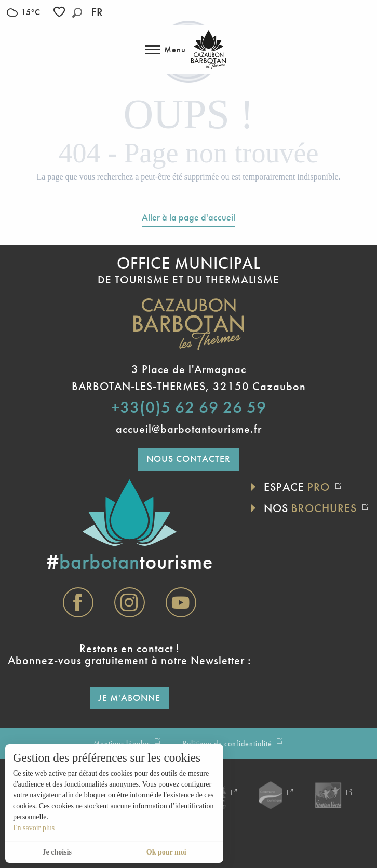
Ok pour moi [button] (166, 852)
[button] (77, 13)
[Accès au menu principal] (166, 50)
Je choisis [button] (57, 852)
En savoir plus (34, 828)
